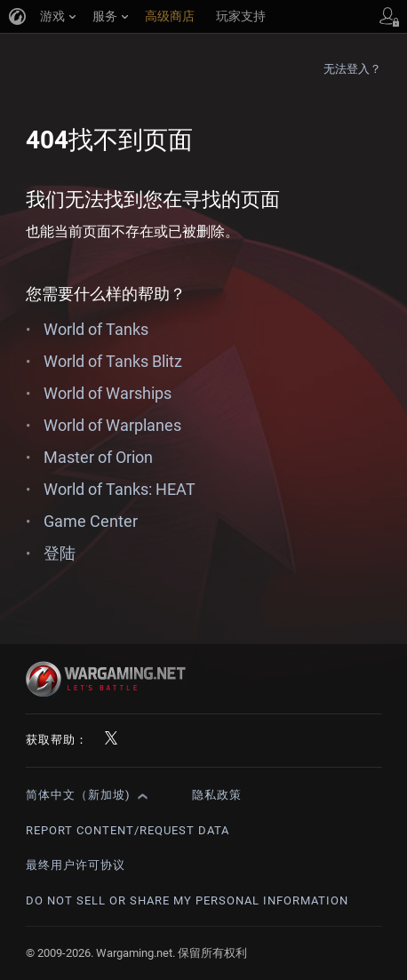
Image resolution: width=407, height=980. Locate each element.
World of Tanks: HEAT (120, 489)
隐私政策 (217, 795)
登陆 (60, 553)
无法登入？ (353, 69)
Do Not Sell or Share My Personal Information (187, 900)
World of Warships (108, 393)
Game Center (91, 521)
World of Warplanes (112, 425)
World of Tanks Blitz (113, 361)
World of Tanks (96, 329)
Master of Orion (98, 457)
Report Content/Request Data (128, 830)
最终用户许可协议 (76, 865)
